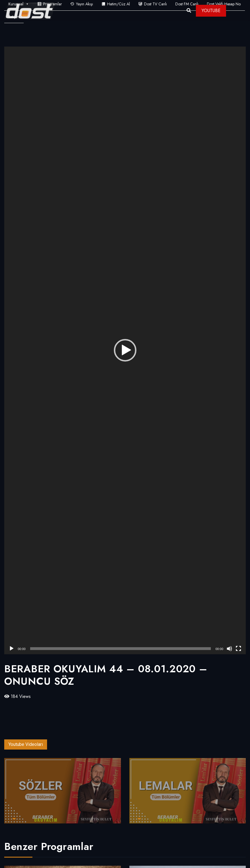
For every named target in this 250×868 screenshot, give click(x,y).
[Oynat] (12, 649)
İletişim (14, 17)
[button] (125, 350)
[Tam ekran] (238, 649)
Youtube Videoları (26, 744)
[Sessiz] (229, 649)
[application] (125, 350)
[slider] (121, 649)
